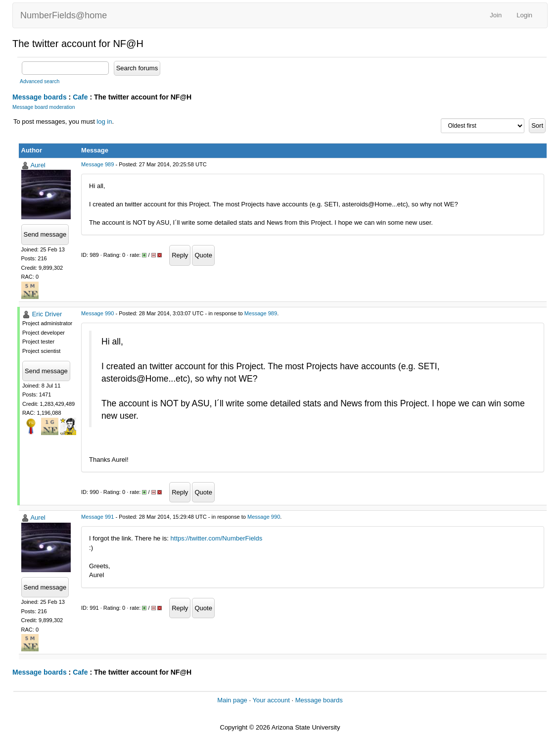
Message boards (40, 97)
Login (524, 15)
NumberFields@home (64, 15)
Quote (203, 255)
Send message (45, 234)
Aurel (38, 165)
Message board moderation (44, 107)
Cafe (80, 97)
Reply (180, 255)
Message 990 (97, 313)
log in (104, 122)
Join (496, 15)
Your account (271, 700)
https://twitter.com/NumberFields (217, 538)
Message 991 (97, 517)
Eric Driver (47, 314)
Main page (232, 700)
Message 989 (97, 164)
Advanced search (40, 81)
